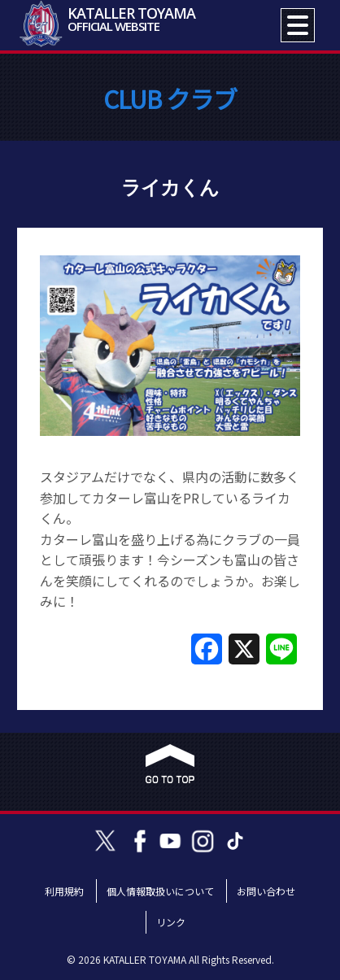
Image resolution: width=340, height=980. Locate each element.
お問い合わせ (266, 891)
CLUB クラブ (170, 98)
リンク (171, 922)
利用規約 (64, 891)
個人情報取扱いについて (160, 891)
